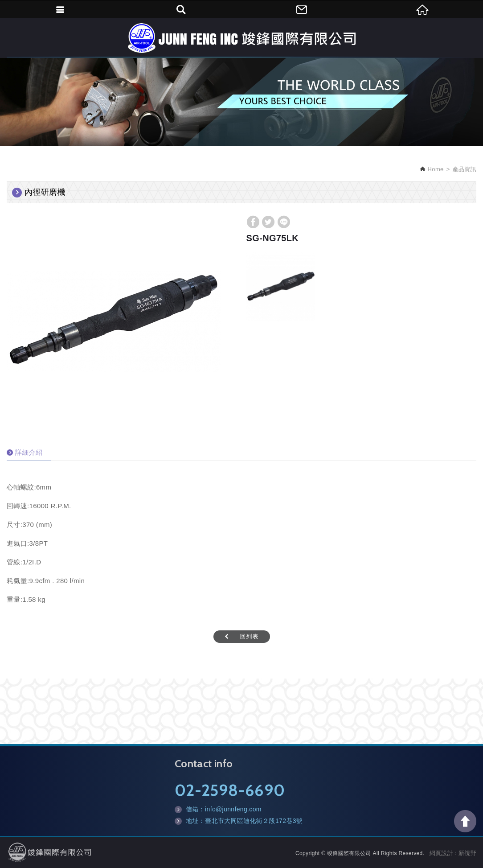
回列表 (250, 636)
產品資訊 (465, 169)
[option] (114, 321)
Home (435, 169)
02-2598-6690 (230, 790)
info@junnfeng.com (233, 809)
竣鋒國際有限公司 (241, 38)
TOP (465, 821)
